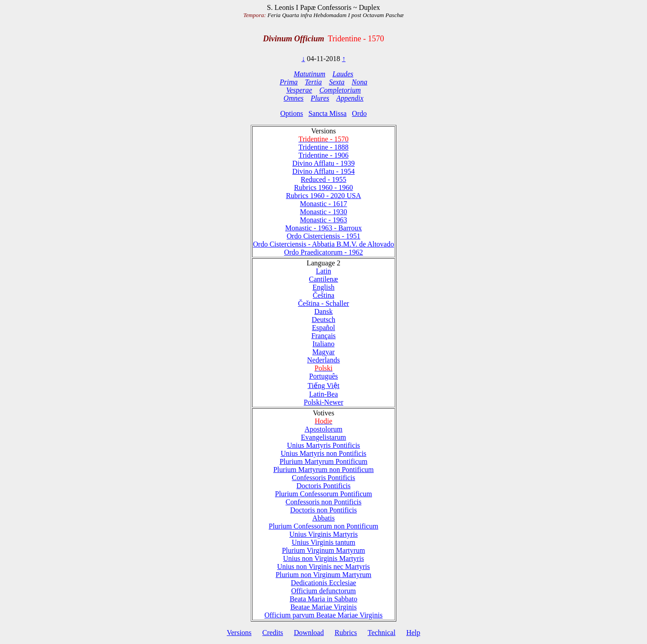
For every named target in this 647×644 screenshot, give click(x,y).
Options (292, 113)
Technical (381, 633)
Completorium (340, 90)
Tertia (314, 82)
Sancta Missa (327, 113)
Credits (273, 633)
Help (413, 633)
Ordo (359, 113)
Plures (320, 98)
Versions (239, 633)
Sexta (337, 82)
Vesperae (299, 90)
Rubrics (346, 633)
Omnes (293, 98)
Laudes (343, 74)
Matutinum (310, 74)
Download (309, 633)
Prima (289, 82)
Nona (360, 82)
